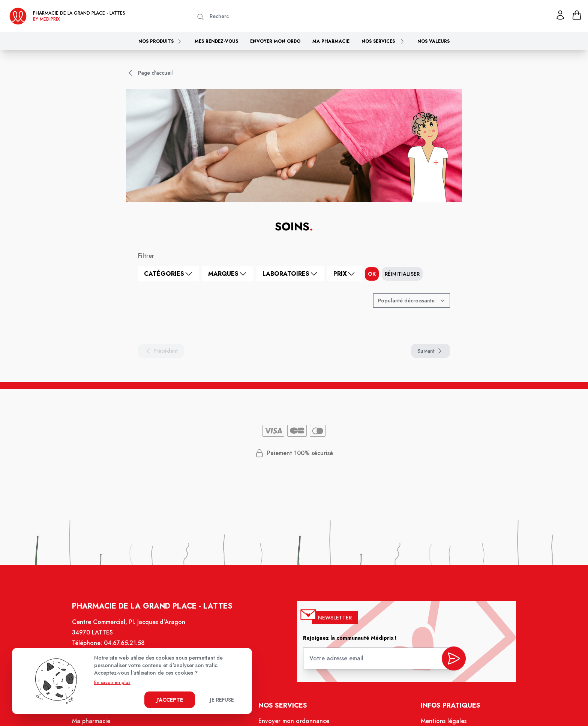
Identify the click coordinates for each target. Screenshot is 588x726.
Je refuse (222, 700)
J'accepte (170, 700)
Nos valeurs (433, 41)
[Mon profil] (560, 15)
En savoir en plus (112, 682)
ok (372, 274)
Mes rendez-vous (216, 41)
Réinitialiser (402, 274)
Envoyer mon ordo (275, 41)
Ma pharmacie (331, 41)
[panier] (577, 15)
